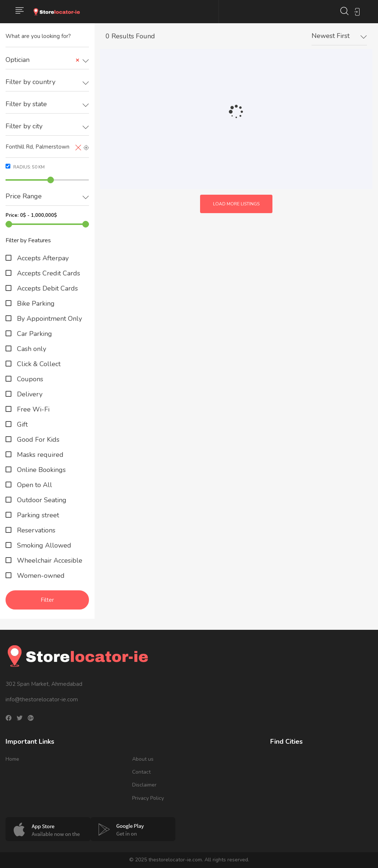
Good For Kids (37, 440)
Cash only (31, 349)
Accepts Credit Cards (48, 273)
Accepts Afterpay (42, 258)
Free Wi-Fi (32, 409)
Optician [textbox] (43, 60)
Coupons (29, 379)
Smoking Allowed (43, 545)
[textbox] (47, 82)
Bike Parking (35, 303)
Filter (47, 600)
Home (12, 759)
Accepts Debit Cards (47, 288)
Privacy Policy (148, 798)
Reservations (35, 530)
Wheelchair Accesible (49, 560)
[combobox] (47, 60)
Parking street (37, 515)
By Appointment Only (49, 319)
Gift (21, 424)
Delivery (29, 394)
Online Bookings (40, 470)
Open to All (34, 485)
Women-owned (40, 576)
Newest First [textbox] (331, 36)
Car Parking (34, 334)
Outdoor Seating (41, 500)
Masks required (39, 455)
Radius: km (25, 167)
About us (143, 759)
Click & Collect (38, 364)
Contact (141, 772)
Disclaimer (144, 785)
